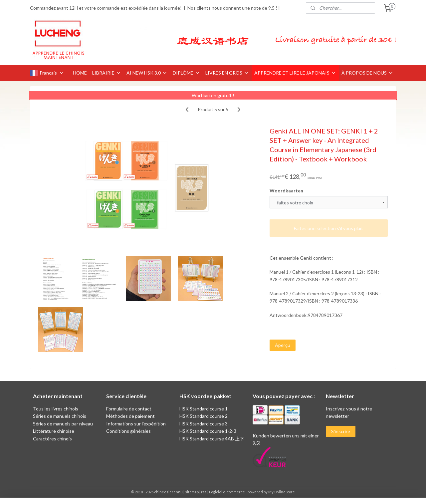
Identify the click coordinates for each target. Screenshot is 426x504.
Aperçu (283, 345)
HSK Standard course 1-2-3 (208, 431)
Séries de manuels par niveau (63, 424)
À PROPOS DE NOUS (367, 73)
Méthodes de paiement (130, 416)
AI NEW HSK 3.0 (147, 73)
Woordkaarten (286, 191)
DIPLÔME (186, 73)
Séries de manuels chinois (60, 416)
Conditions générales (128, 431)
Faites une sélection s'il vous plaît (329, 228)
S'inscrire (341, 431)
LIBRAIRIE (107, 73)
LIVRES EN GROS (227, 73)
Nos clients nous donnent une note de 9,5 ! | (234, 8)
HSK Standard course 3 (204, 424)
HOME (80, 73)
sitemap (192, 492)
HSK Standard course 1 (204, 409)
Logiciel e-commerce (227, 492)
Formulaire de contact (129, 409)
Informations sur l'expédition (136, 424)
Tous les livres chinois (56, 409)
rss (204, 492)
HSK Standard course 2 (204, 416)
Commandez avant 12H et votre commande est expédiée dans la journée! (106, 8)
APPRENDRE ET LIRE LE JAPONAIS (295, 73)
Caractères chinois (52, 439)
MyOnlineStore (282, 492)
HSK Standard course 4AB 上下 (212, 439)
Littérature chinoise (54, 431)
